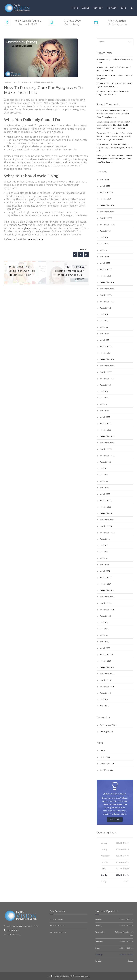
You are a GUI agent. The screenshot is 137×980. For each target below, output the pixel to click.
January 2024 (106, 353)
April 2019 (104, 706)
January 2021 (106, 584)
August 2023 (105, 385)
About (86, 8)
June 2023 (104, 398)
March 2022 (105, 494)
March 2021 (105, 571)
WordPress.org (107, 770)
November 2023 (107, 366)
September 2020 (107, 610)
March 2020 (105, 648)
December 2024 (107, 282)
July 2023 (104, 391)
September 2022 (107, 456)
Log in (103, 751)
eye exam (33, 228)
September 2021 (107, 533)
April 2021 (104, 565)
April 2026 (104, 180)
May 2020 (104, 635)
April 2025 (104, 257)
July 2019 (104, 699)
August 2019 (105, 693)
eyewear (23, 225)
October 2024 (106, 295)
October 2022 (106, 449)
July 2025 (104, 237)
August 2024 (105, 308)
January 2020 (106, 661)
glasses (49, 125)
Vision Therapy (57, 926)
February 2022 (106, 500)
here (30, 239)
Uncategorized (106, 732)
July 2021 (104, 545)
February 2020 (106, 655)
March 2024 (105, 340)
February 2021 (106, 578)
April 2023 (104, 411)
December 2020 (107, 590)
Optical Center (58, 932)
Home (75, 8)
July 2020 (104, 622)
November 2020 (107, 597)
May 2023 (104, 404)
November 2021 (107, 520)
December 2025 (107, 205)
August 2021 (105, 539)
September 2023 (107, 379)
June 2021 (104, 552)
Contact (112, 8)
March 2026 (105, 186)
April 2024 (104, 334)
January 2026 (106, 199)
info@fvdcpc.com (14, 934)
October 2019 (106, 680)
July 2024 (104, 314)
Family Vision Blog (45, 82)
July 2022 (104, 468)
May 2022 (104, 481)
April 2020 (104, 642)
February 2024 (106, 346)
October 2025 (106, 218)
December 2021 (107, 513)
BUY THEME (115, 820)
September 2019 (107, 687)
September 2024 (107, 302)
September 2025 (107, 225)
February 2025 (106, 269)
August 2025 (105, 231)
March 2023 (105, 417)
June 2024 (104, 321)
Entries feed (105, 757)
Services (98, 8)
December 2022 (107, 436)
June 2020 (104, 629)
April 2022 (104, 488)
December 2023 (107, 359)
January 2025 (106, 276)
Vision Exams (56, 919)
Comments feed (107, 764)
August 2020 (105, 616)
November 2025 (107, 212)
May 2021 (104, 558)
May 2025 (104, 250)
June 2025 (104, 244)
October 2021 (106, 526)
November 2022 (107, 443)
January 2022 (106, 507)
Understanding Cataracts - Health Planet (112, 144)
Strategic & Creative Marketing (76, 976)
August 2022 (105, 462)
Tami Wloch (26, 82)
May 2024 (104, 327)
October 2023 (106, 372)
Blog (124, 8)
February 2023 (106, 423)
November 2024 (107, 289)
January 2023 (106, 430)
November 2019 (107, 674)
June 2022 (104, 475)
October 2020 (106, 603)
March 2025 (105, 263)
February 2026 (106, 192)
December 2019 (107, 667)
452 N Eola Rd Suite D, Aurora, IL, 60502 (22, 926)
